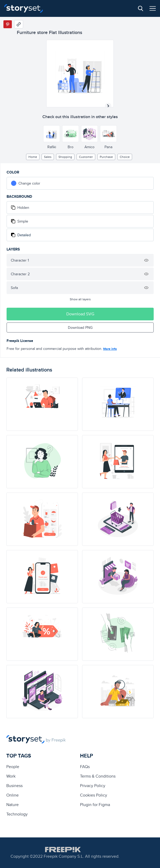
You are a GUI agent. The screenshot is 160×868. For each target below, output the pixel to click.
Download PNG (80, 327)
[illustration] (42, 404)
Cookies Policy (94, 795)
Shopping (65, 157)
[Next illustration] (108, 106)
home (33, 157)
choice (125, 157)
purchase (106, 157)
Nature (12, 805)
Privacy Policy (93, 786)
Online (12, 795)
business (14, 786)
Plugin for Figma (95, 805)
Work (11, 776)
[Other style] (52, 134)
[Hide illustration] (146, 260)
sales (48, 157)
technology (17, 814)
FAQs (85, 767)
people (13, 767)
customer (86, 157)
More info (110, 349)
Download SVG (80, 314)
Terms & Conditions (98, 776)
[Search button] (141, 8)
